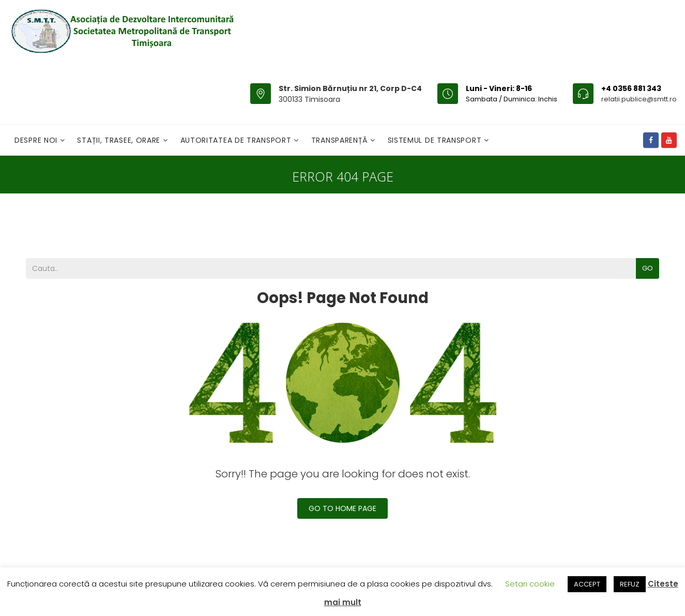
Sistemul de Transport (436, 140)
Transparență (341, 140)
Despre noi (37, 140)
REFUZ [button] (630, 584)
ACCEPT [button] (587, 584)
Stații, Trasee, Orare (120, 140)
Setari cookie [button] (530, 584)
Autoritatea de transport (237, 140)
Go (648, 268)
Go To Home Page (342, 508)
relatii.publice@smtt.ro (639, 99)
